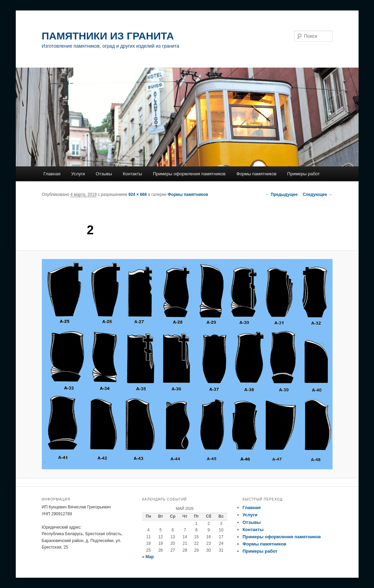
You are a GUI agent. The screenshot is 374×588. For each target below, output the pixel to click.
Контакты (132, 174)
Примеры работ (304, 174)
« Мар (148, 557)
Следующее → (317, 195)
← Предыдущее (281, 195)
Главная (52, 174)
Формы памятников (256, 174)
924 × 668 (138, 195)
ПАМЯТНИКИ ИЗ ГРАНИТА (108, 36)
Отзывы (104, 174)
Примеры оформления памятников (189, 174)
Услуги (78, 174)
